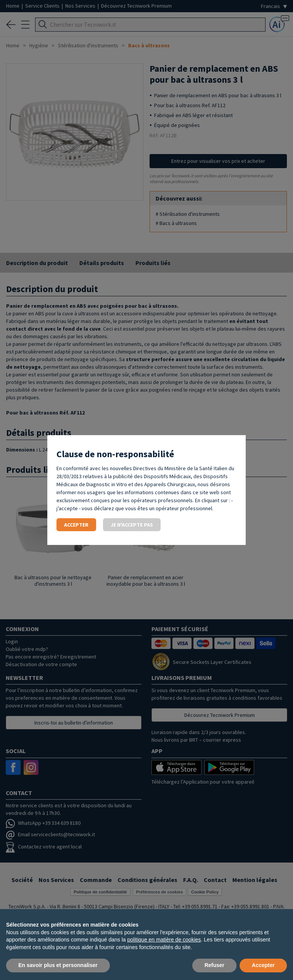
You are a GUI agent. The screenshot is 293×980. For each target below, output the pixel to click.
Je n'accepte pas (132, 525)
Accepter (76, 525)
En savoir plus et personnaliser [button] (58, 965)
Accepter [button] (263, 965)
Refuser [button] (214, 965)
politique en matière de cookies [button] (164, 940)
